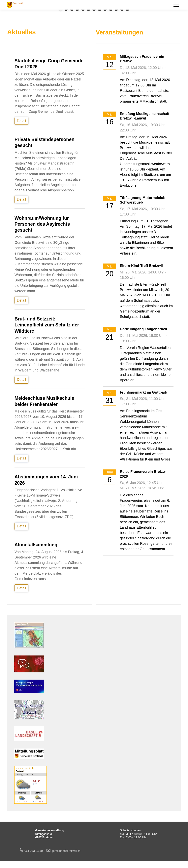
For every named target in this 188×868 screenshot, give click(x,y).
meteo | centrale (25, 768)
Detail (21, 121)
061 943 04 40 (35, 851)
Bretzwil (20, 771)
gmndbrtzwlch (66, 851)
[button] (176, 5)
